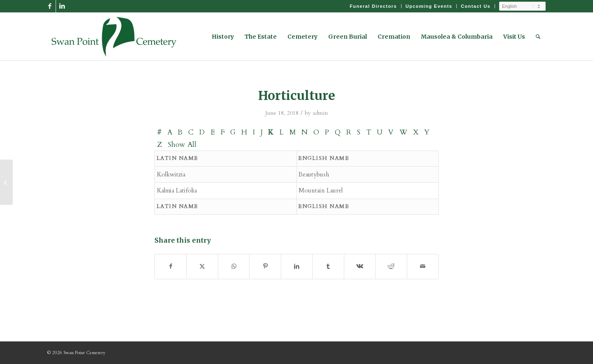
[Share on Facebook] (170, 266)
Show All (182, 145)
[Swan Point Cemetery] (114, 37)
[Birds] (6, 182)
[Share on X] (202, 266)
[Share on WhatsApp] (234, 266)
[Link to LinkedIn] (62, 6)
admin (320, 113)
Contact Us (476, 6)
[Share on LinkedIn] (297, 266)
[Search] (538, 37)
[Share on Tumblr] (328, 266)
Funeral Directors (373, 6)
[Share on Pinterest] (265, 266)
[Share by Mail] (423, 266)
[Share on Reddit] (391, 266)
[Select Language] (522, 6)
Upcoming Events (429, 6)
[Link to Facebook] (50, 6)
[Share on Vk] (360, 266)
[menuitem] (373, 6)
